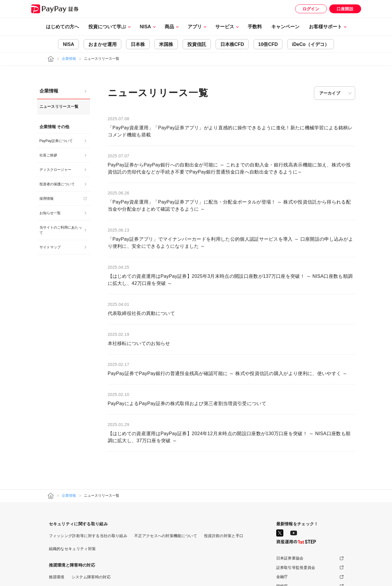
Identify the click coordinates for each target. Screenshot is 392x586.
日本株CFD (232, 44)
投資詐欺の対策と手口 (224, 536)
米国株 (166, 44)
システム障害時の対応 (91, 577)
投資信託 (197, 44)
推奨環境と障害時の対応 (72, 565)
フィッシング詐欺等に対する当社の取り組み (88, 536)
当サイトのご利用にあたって (61, 230)
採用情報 (47, 199)
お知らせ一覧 (50, 213)
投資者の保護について (57, 184)
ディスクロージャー (55, 170)
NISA (68, 44)
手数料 (255, 27)
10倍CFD (268, 44)
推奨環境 (57, 577)
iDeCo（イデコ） (310, 44)
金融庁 (282, 577)
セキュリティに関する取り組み (78, 524)
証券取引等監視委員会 (296, 568)
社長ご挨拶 (48, 155)
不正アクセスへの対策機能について (166, 536)
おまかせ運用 (102, 44)
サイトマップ (50, 247)
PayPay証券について (56, 141)
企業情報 (69, 59)
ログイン (311, 9)
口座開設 (345, 9)
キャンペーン (285, 27)
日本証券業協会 (290, 558)
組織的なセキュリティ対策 (72, 549)
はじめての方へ (62, 27)
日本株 (138, 44)
